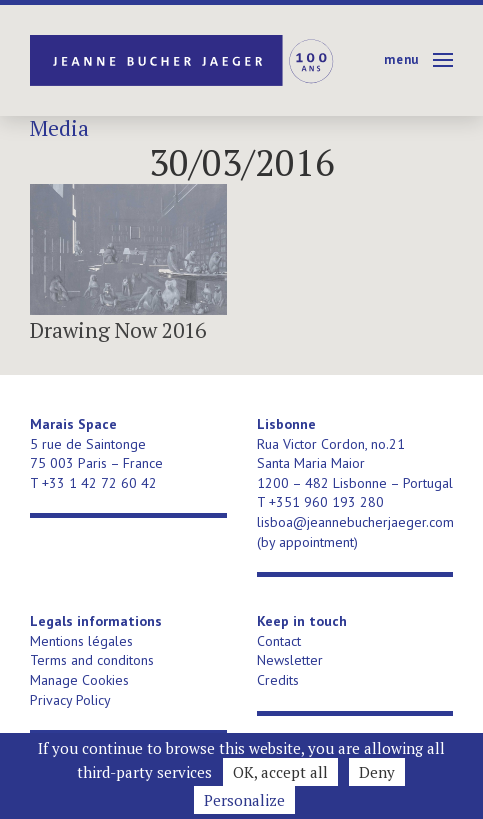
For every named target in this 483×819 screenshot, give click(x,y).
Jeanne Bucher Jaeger (183, 60)
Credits (278, 680)
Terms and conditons (92, 660)
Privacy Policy (70, 700)
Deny (377, 772)
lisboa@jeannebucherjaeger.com (355, 522)
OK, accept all (280, 772)
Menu (401, 59)
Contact (279, 641)
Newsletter (290, 660)
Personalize (244, 800)
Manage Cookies (79, 680)
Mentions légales (81, 641)
